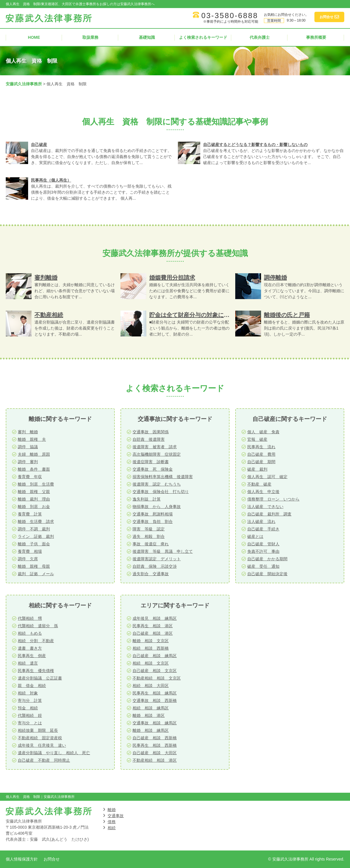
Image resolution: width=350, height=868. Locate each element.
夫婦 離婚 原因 (34, 454)
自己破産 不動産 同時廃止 (44, 760)
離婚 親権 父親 (34, 492)
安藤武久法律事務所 (24, 84)
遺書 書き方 (30, 648)
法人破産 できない (265, 507)
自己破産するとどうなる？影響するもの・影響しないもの (255, 145)
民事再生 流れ (261, 447)
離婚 (112, 810)
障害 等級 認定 (149, 529)
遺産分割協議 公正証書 (40, 678)
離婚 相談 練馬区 (151, 730)
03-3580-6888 (230, 16)
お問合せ (52, 859)
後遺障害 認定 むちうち (157, 484)
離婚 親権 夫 (32, 439)
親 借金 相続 (32, 686)
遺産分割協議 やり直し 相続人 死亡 (54, 753)
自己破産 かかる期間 (267, 559)
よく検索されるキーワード (203, 37)
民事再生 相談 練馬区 (155, 693)
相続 (112, 828)
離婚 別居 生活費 (36, 484)
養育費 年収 (30, 477)
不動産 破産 (259, 484)
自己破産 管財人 (263, 544)
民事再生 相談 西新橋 (155, 745)
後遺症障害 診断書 (151, 462)
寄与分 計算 (30, 700)
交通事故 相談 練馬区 (155, 723)
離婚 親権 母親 (34, 566)
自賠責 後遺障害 (149, 439)
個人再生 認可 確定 (267, 477)
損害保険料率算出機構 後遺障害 (163, 477)
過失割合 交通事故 (151, 574)
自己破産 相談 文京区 (155, 671)
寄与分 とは (30, 723)
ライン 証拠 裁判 (36, 536)
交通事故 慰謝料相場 (153, 514)
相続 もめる (30, 633)
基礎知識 (147, 37)
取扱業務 (90, 37)
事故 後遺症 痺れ (151, 544)
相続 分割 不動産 (36, 641)
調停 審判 (28, 462)
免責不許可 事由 (263, 551)
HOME (34, 37)
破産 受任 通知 (263, 566)
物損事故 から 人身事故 (157, 507)
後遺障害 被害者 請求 (155, 447)
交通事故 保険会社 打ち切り (161, 492)
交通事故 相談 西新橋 (155, 700)
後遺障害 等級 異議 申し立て (163, 551)
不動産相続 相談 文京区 (157, 678)
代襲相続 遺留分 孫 (38, 626)
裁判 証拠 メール (36, 574)
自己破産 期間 (261, 462)
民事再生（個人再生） (51, 180)
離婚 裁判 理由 (34, 499)
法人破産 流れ (261, 521)
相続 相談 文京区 (151, 663)
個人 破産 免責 (263, 432)
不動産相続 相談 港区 (155, 760)
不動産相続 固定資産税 (40, 738)
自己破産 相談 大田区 (155, 753)
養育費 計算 (30, 514)
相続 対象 (28, 693)
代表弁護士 (260, 37)
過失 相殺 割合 (149, 536)
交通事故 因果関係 (151, 432)
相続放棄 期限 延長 (38, 730)
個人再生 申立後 (263, 492)
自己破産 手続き (263, 529)
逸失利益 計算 (147, 499)
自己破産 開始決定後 (267, 574)
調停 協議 (28, 447)
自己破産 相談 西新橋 (155, 738)
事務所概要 (316, 37)
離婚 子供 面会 (34, 544)
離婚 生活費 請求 (36, 521)
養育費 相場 (30, 551)
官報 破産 (257, 439)
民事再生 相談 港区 (153, 626)
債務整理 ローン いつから (273, 499)
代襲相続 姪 (30, 715)
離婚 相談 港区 (149, 715)
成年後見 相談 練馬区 (155, 618)
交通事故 (116, 816)
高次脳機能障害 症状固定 (157, 454)
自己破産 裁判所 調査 (269, 514)
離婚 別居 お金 (34, 507)
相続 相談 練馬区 (151, 708)
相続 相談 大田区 (151, 686)
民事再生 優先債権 (36, 671)
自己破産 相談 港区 (153, 633)
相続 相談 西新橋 (151, 648)
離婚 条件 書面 (34, 469)
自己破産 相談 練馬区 (155, 656)
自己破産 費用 (261, 454)
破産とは (255, 536)
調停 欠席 (28, 559)
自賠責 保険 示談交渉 (155, 566)
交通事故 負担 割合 (153, 521)
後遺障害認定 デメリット (157, 559)
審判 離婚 (28, 432)
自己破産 (39, 145)
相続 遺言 (28, 663)
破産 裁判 (257, 469)
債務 (112, 822)
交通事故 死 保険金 (153, 469)
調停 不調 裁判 (34, 529)
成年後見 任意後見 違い (42, 745)
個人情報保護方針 (22, 859)
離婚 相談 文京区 (151, 641)
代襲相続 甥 (30, 618)
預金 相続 (28, 708)
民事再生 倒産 (32, 656)
